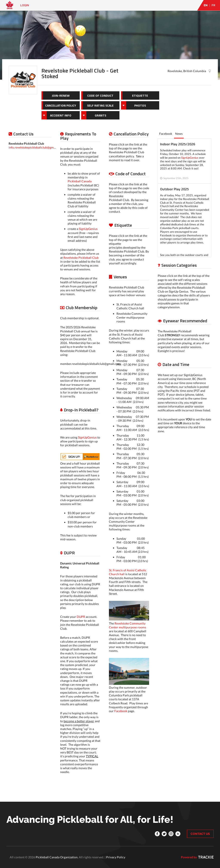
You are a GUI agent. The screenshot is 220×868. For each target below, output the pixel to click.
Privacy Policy (116, 857)
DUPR (81, 617)
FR (213, 5)
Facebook (121, 711)
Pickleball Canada (80, 181)
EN (206, 5)
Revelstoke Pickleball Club (81, 258)
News (179, 134)
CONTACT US (200, 834)
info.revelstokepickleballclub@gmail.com (36, 147)
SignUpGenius (88, 229)
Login (25, 5)
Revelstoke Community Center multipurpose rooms (128, 625)
